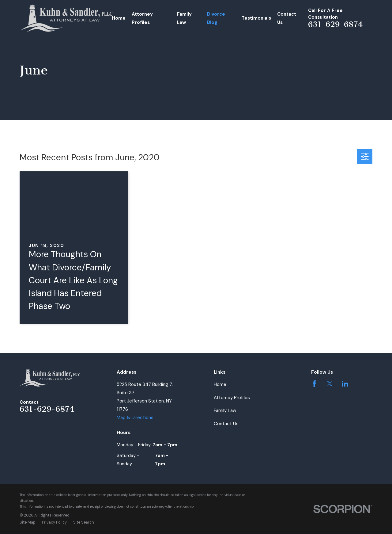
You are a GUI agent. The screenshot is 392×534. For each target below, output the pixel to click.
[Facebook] (314, 384)
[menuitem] (28, 523)
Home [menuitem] (119, 18)
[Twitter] (330, 384)
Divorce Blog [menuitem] (216, 18)
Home (220, 384)
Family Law (225, 410)
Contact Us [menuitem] (287, 18)
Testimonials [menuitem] (256, 18)
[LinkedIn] (345, 384)
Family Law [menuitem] (184, 18)
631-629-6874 (335, 24)
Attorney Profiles (232, 398)
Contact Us (226, 424)
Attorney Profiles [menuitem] (142, 18)
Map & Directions (135, 418)
